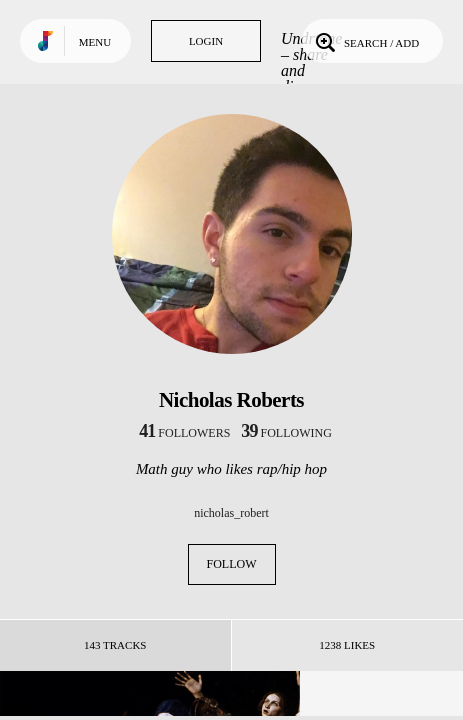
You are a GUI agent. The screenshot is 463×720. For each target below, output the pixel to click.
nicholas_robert (231, 513)
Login (206, 41)
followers (184, 433)
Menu (95, 42)
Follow (232, 564)
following (286, 433)
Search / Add (365, 41)
